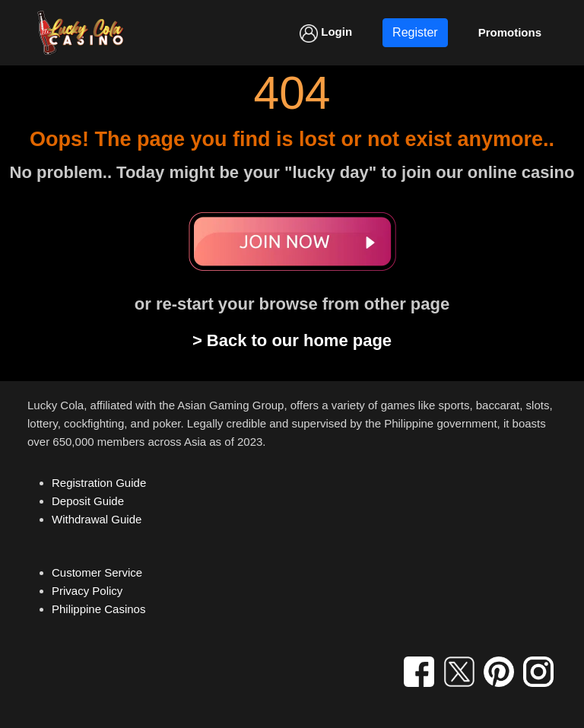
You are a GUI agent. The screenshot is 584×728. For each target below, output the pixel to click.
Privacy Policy (87, 591)
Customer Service (97, 572)
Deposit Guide (88, 501)
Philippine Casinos (98, 609)
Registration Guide (99, 483)
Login (326, 33)
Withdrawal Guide (97, 519)
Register (415, 32)
